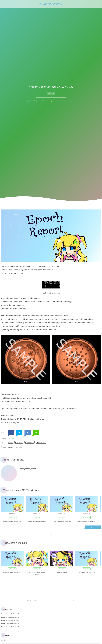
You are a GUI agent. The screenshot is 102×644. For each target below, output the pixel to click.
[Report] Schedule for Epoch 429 (62, 523)
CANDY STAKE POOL (51, 4)
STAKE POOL (42, 442)
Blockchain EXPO (62, 574)
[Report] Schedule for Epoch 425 (86, 523)
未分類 (3, 641)
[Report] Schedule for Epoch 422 (10, 627)
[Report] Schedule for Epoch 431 (37, 523)
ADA (11, 442)
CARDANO (19, 442)
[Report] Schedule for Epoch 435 (12, 523)
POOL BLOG (51, 93)
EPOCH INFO (30, 442)
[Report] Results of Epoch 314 (86, 574)
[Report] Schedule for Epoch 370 (12, 574)
